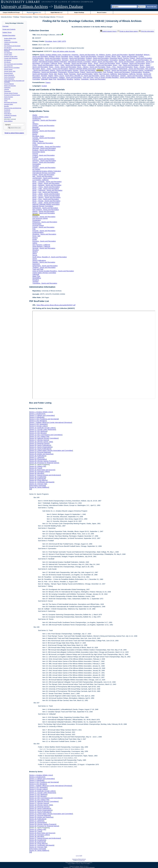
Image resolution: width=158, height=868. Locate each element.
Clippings (7, 89)
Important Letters (9, 104)
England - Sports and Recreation (97, 58)
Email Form (82, 860)
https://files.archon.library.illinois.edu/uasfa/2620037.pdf (56, 305)
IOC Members (8, 48)
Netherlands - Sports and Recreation (132, 69)
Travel (6, 101)
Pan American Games (136, 70)
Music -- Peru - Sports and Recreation (120, 67)
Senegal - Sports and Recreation (44, 248)
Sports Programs (9, 97)
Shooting (44, 76)
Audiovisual (7, 112)
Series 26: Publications (38, 456)
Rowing (60, 74)
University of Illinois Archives (25, 7)
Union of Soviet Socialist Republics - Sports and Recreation (115, 77)
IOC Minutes (7, 62)
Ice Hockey (36, 169)
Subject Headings (79, 12)
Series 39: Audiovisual (37, 479)
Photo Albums (8, 114)
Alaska (42, 55)
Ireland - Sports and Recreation (103, 62)
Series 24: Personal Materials (40, 452)
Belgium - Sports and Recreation (44, 131)
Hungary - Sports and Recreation (137, 60)
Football (35, 60)
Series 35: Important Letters (39, 472)
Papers (48, 82)
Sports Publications (9, 79)
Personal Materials (9, 84)
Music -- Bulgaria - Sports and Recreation (130, 63)
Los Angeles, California (49, 63)
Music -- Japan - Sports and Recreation (46, 194)
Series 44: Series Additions (39, 487)
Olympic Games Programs (11, 93)
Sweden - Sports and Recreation (132, 76)
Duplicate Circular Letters (11, 56)
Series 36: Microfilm (37, 473)
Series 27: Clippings (37, 457)
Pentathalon (149, 70)
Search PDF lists (152, 6)
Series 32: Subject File (38, 466)
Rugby (66, 74)
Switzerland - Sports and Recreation (45, 77)
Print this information (146, 31)
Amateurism (7, 40)
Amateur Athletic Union (10, 38)
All (31, 489)
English (44, 86)
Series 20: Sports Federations (40, 445)
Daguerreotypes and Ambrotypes (13, 108)
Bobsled (52, 56)
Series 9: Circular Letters (38, 426)
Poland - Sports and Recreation (91, 72)
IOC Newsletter (8, 53)
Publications (7, 88)
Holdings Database (69, 7)
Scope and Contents (9, 29)
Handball (122, 60)
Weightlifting (61, 79)
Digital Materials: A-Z (56, 12)
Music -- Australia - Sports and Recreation (73, 63)
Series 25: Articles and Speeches (41, 454)
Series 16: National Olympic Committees (44, 438)
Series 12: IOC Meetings (38, 431)
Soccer (62, 76)
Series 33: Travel (36, 468)
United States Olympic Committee (44, 273)
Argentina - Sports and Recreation (83, 55)
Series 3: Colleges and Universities (42, 415)
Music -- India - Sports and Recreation (68, 65)
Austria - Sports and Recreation (117, 55)
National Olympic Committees (12, 68)
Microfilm (7, 106)
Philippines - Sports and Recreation (45, 72)
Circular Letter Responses (11, 58)
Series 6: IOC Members (38, 421)
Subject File (7, 99)
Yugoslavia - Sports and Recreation (93, 79)
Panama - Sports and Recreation (116, 70)
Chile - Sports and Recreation (127, 56)
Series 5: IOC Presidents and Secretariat (44, 419)
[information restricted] (37, 486)
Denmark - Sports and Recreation (73, 58)
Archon (77, 866)
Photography (62, 72)
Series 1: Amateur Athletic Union (41, 412)
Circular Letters (8, 55)
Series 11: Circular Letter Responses (43, 429)
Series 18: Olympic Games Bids (41, 442)
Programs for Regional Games (12, 95)
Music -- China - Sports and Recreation (46, 187)
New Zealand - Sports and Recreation (46, 210)
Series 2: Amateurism (37, 414)
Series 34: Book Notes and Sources (42, 470)
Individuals (7, 44)
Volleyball (44, 79)
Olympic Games (8, 69)
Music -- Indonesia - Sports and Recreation (97, 65)
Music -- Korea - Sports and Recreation (63, 67)
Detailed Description (9, 35)
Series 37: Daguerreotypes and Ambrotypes (45, 475)
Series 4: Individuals (37, 417)
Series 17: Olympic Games (39, 440)
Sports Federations (9, 75)
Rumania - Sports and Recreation (81, 74)
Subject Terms (7, 32)
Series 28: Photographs (38, 459)
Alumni (36, 17)
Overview (5, 26)
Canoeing (101, 56)
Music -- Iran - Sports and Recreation (126, 65)
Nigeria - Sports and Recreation (61, 70)
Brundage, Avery (67, 56)
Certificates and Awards (10, 115)
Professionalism (136, 72)
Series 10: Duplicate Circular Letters (42, 428)
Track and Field (88, 77)
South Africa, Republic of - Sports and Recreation (82, 76)
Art (97, 55)
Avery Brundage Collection (48, 17)
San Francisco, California (108, 74)
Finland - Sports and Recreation (141, 58)
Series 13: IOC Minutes (38, 433)
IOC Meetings (8, 60)
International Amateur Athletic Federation (53, 62)
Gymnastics (114, 60)
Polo (105, 72)
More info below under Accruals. (64, 51)
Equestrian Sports (116, 58)
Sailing (96, 74)
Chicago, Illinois (110, 56)
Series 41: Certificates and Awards (42, 482)
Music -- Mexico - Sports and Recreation (91, 67)
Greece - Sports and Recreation (97, 60)
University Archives (6, 17)
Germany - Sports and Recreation (74, 60)
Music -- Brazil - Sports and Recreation (102, 63)
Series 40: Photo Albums (38, 480)
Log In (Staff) (79, 856)
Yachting (77, 79)
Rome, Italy (53, 74)
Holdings (17, 17)
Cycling (141, 56)
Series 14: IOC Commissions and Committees (46, 435)
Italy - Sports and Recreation (124, 62)
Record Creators (102, 12)
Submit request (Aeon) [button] (108, 31)
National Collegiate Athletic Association (83, 69)
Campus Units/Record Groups (11, 12)
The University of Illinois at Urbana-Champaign (83, 867)
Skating (51, 76)
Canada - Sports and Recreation (85, 56)
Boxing (58, 56)
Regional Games (9, 73)
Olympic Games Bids (10, 71)
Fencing (126, 58)
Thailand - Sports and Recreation (70, 77)
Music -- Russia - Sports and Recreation (46, 201)
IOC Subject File (8, 66)
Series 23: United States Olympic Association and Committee (51, 450)
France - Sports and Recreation (50, 60)
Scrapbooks (7, 110)
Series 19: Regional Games (39, 443)
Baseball (132, 55)
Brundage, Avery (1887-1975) (56, 41)
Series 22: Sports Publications (40, 449)
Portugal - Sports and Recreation (118, 72)
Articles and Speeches (10, 86)
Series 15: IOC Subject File (39, 436)
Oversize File (8, 117)
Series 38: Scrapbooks (38, 477)
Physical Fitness (73, 72)
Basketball (139, 55)
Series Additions (8, 121)
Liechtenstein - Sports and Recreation (46, 178)
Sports (103, 76)
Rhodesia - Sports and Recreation (44, 234)
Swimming (147, 76)
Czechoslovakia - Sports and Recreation (46, 58)
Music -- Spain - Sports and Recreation (55, 69)
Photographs (7, 91)
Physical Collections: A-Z (34, 12)
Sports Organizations (10, 77)
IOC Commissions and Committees (13, 64)
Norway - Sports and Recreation (84, 70)
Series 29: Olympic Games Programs (43, 461)
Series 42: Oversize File (38, 484)
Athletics (102, 55)
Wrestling (70, 79)
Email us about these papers (14, 133)
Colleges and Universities (11, 42)
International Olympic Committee (79, 62)
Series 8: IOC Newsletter (38, 424)
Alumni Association (27, 17)
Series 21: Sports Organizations (41, 447)
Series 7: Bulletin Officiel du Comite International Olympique (51, 422)
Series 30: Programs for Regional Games (44, 463)
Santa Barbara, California (127, 74)
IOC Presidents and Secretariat (12, 46)
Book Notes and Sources (11, 102)
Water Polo (52, 79)
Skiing (56, 76)
